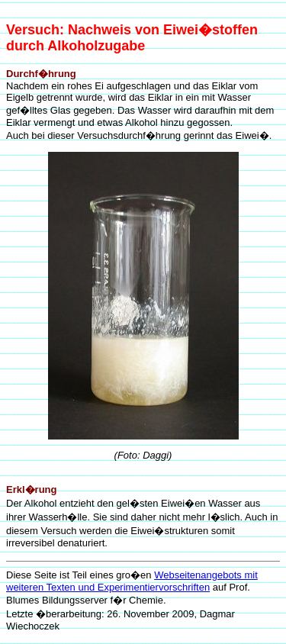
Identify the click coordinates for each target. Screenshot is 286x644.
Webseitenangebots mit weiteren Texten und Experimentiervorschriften (132, 581)
